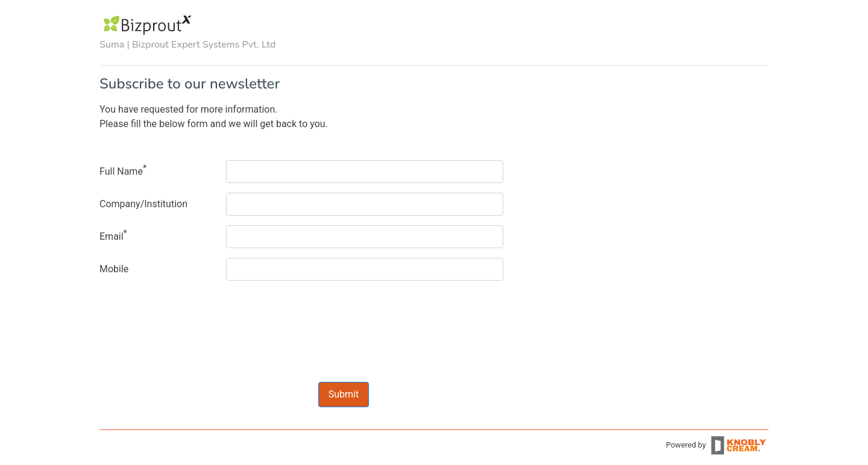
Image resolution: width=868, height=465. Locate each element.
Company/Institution (143, 204)
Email (113, 235)
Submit (344, 394)
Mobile (114, 269)
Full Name (123, 170)
